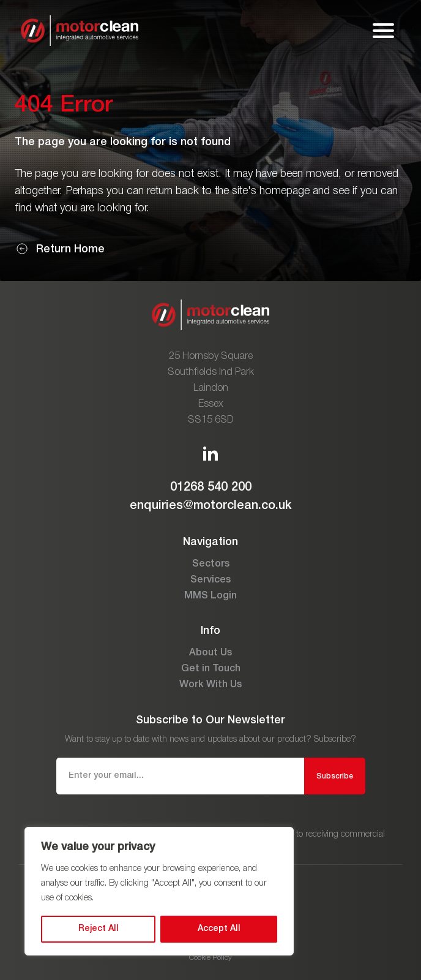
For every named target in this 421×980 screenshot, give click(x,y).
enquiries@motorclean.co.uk (211, 506)
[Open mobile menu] (383, 31)
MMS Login (210, 596)
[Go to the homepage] (80, 31)
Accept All (219, 929)
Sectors (211, 564)
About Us (210, 653)
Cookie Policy (210, 958)
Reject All (99, 929)
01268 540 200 (211, 488)
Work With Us (210, 685)
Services (210, 580)
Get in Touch (211, 669)
